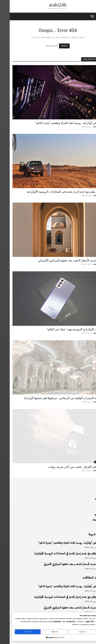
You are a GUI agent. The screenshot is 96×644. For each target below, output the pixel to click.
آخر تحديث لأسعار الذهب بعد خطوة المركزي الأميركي (61, 260)
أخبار (90, 118)
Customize (72, 632)
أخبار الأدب (89, 462)
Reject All (45, 632)
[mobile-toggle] (83, 16)
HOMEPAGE (55, 46)
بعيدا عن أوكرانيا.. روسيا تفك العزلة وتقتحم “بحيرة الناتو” (59, 123)
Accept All (18, 632)
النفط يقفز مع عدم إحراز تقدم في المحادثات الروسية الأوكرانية (55, 192)
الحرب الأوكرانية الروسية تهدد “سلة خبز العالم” (65, 329)
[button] (92, 16)
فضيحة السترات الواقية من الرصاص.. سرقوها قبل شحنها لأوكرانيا (54, 398)
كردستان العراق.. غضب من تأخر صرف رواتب (66, 467)
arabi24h (87, 127)
